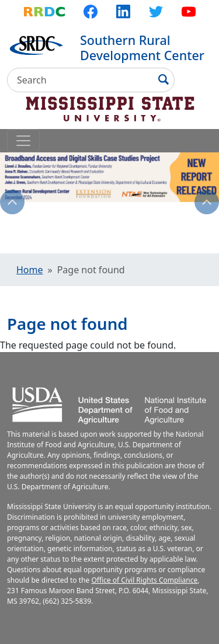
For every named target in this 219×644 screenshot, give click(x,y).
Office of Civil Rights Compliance (144, 580)
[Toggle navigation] (23, 141)
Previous (12, 202)
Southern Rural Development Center (142, 48)
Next (207, 202)
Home (30, 270)
